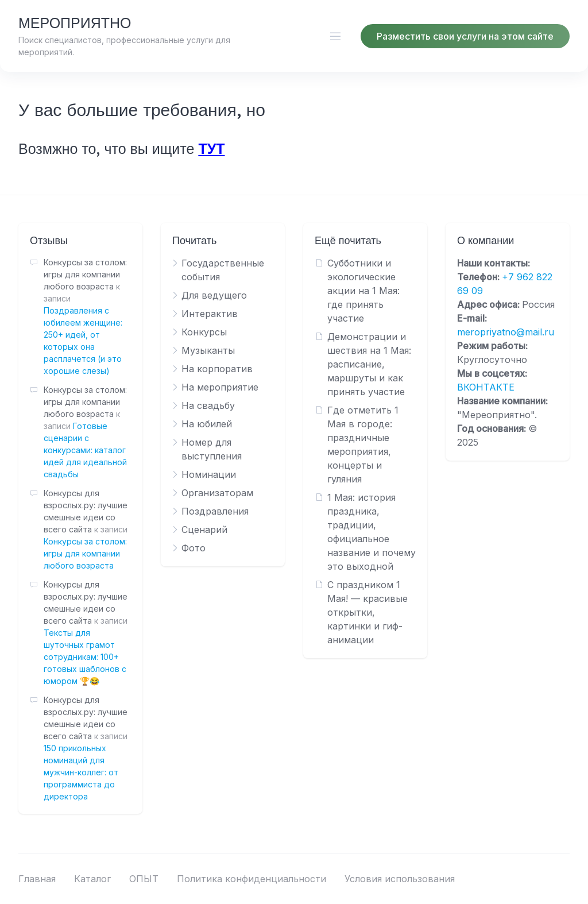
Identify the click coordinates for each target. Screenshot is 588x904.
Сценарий (204, 530)
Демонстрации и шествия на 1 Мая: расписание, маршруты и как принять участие (369, 364)
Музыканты (208, 350)
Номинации (209, 474)
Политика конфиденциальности (252, 879)
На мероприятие (220, 387)
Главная (37, 879)
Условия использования (400, 879)
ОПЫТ (144, 879)
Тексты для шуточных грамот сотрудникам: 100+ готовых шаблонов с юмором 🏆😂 (85, 657)
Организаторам (217, 493)
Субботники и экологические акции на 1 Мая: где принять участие (363, 291)
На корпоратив (217, 369)
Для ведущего (214, 295)
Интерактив (210, 314)
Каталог (92, 879)
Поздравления (215, 511)
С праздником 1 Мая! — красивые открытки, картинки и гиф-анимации (367, 612)
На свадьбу (208, 405)
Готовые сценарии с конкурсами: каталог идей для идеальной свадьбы (85, 450)
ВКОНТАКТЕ (486, 387)
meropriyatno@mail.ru (506, 332)
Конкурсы (204, 332)
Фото (194, 548)
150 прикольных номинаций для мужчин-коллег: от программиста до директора (81, 772)
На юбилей (207, 424)
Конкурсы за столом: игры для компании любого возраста (85, 553)
